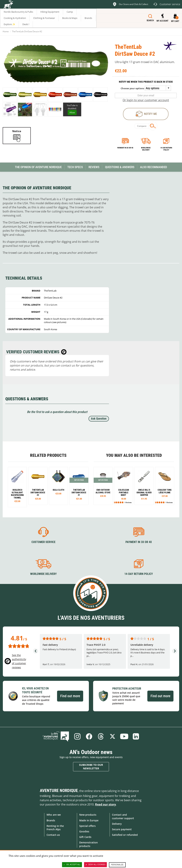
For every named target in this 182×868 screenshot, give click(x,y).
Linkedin (136, 736)
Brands (51, 820)
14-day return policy (166, 149)
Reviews (94, 167)
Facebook (89, 736)
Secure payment (122, 829)
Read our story (105, 804)
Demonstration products (89, 844)
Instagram (77, 736)
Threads (101, 736)
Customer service (43, 542)
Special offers (87, 826)
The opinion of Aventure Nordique (38, 167)
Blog (56, 736)
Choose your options (132, 88)
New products (88, 815)
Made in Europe (89, 820)
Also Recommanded (154, 167)
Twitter (113, 736)
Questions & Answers (120, 167)
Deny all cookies (95, 865)
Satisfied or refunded (125, 835)
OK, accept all (72, 865)
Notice (17, 131)
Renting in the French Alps (55, 828)
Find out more (70, 696)
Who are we (54, 815)
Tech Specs (75, 167)
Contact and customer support (123, 816)
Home (6, 31)
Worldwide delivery (146, 149)
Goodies (84, 831)
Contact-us (53, 835)
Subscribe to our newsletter (91, 767)
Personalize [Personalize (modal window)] (117, 865)
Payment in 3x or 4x (125, 148)
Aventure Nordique (59, 791)
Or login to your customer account (146, 100)
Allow (72, 112)
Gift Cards (85, 837)
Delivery (117, 824)
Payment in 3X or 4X (139, 542)
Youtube (124, 736)
